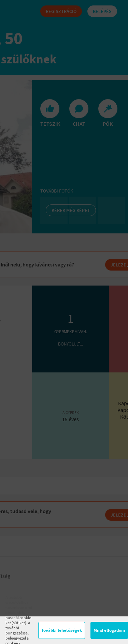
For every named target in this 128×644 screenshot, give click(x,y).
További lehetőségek (62, 630)
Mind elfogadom (109, 630)
